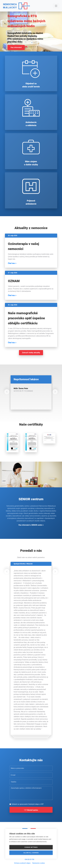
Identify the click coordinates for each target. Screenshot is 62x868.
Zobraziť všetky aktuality (31, 353)
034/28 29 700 (29, 859)
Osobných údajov (34, 804)
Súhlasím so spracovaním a (28, 804)
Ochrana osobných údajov (22, 863)
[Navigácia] (56, 6)
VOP (42, 804)
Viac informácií (16, 47)
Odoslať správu (31, 810)
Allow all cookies (31, 853)
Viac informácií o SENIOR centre (30, 525)
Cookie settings (31, 847)
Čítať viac (11, 263)
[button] (7, 392)
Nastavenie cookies (39, 863)
